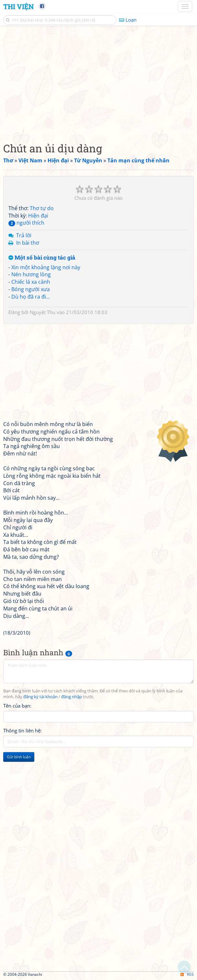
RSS (187, 974)
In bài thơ (28, 243)
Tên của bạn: (17, 706)
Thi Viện (18, 6)
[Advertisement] (98, 82)
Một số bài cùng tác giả (42, 258)
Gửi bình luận (19, 757)
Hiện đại (38, 216)
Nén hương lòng (31, 274)
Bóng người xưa (31, 289)
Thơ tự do (42, 208)
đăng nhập (71, 697)
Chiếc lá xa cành (31, 282)
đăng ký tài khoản (40, 697)
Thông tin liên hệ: (22, 730)
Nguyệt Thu (43, 312)
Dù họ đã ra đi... (31, 297)
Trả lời (24, 235)
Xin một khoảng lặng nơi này (46, 267)
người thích (26, 223)
